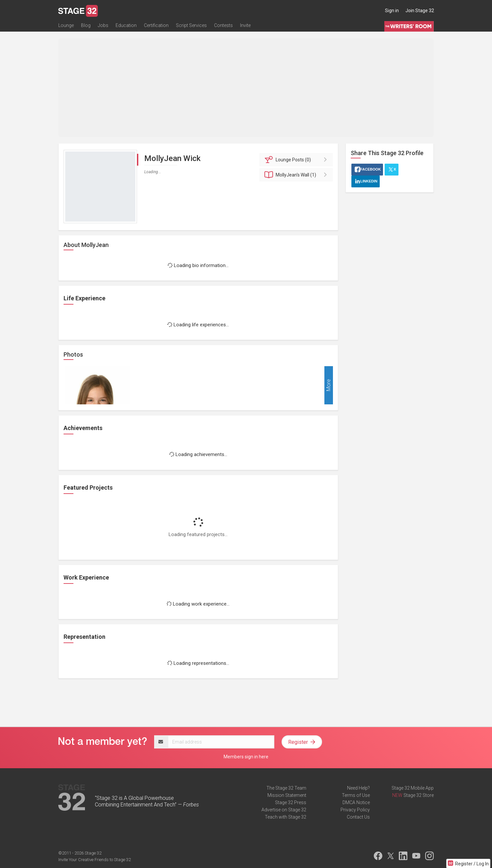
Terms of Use (356, 795)
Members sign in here (246, 757)
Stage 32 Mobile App (413, 788)
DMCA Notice (356, 802)
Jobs (103, 25)
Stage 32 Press (291, 802)
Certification (156, 25)
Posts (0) (297, 160)
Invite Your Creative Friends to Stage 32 (95, 860)
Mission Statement (287, 795)
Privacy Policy (355, 810)
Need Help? (358, 788)
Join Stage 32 (420, 11)
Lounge (66, 25)
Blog (86, 25)
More (328, 385)
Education (126, 25)
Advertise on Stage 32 (284, 810)
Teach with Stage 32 (286, 817)
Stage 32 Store (419, 795)
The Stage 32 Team (286, 788)
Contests (223, 25)
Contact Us (358, 817)
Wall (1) (297, 175)
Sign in (392, 11)
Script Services (191, 25)
